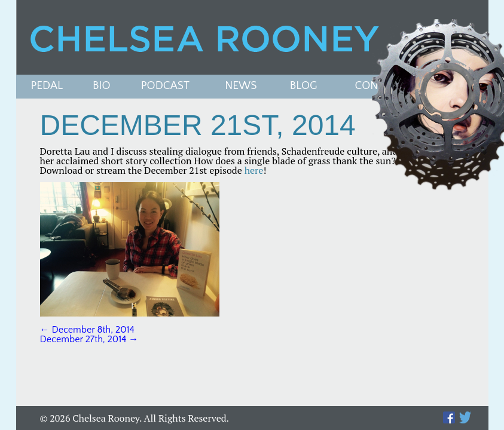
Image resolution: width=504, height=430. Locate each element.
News (241, 86)
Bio (102, 86)
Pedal (47, 86)
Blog (304, 86)
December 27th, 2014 (89, 339)
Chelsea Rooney (252, 37)
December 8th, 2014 (87, 330)
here (254, 170)
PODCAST (165, 86)
